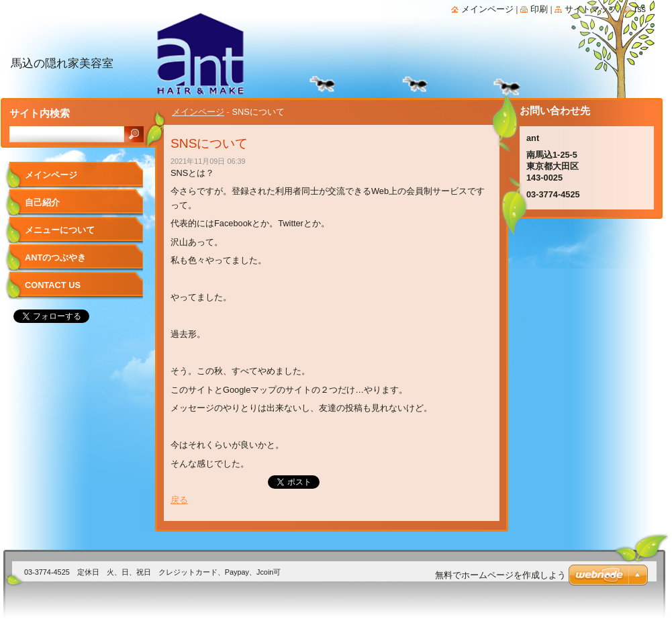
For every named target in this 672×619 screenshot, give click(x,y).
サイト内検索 (40, 113)
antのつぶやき (55, 257)
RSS (640, 9)
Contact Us (53, 285)
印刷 (539, 9)
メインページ (198, 112)
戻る (179, 500)
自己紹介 (42, 202)
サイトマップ (591, 9)
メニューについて (60, 230)
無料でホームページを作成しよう (500, 575)
